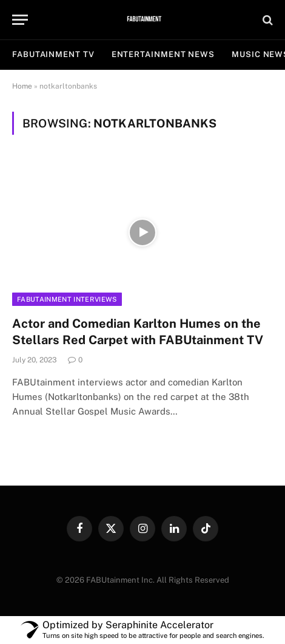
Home (22, 86)
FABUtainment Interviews (67, 299)
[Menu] (20, 20)
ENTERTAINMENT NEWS (163, 54)
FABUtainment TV (53, 54)
